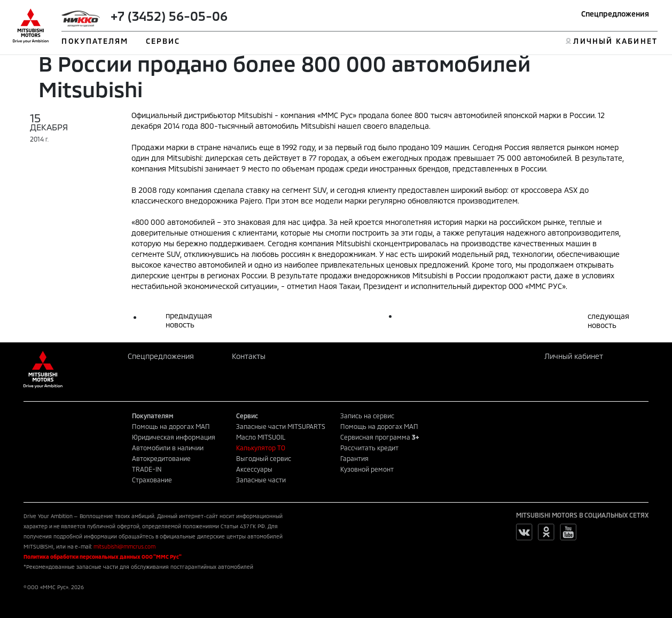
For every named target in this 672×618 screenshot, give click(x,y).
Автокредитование (161, 458)
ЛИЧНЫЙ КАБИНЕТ (615, 41)
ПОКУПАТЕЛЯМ (95, 41)
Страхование (152, 480)
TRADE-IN (147, 469)
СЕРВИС (163, 41)
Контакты (249, 356)
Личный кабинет (574, 356)
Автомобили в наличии (168, 448)
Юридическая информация (174, 437)
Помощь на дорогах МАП (171, 426)
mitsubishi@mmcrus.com (124, 546)
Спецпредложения (615, 14)
